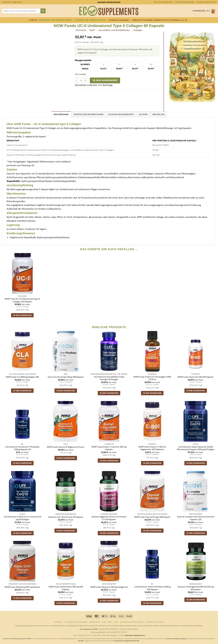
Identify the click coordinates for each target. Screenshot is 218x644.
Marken (33, 20)
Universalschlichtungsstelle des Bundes (126, 641)
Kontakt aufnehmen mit (206, 2)
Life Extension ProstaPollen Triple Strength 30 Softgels (109, 378)
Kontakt (59, 622)
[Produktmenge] (81, 80)
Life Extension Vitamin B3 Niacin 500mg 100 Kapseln (152, 588)
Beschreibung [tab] (61, 114)
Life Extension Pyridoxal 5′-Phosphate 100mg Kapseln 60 (22, 448)
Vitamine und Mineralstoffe (91, 20)
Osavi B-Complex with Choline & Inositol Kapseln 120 (196, 518)
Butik (92, 30)
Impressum (95, 622)
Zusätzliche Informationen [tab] (88, 114)
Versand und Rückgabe (185, 2)
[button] (12, 2)
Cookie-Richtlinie (154, 622)
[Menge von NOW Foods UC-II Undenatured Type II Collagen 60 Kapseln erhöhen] (86, 80)
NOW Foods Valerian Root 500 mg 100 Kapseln (66, 588)
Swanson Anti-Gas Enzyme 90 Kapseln (66, 517)
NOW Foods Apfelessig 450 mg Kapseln (22, 587)
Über (110, 622)
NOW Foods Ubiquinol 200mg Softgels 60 (109, 587)
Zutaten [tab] (143, 114)
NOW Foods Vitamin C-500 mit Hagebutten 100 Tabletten (152, 448)
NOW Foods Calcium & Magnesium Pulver (66, 447)
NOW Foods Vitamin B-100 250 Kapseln (196, 377)
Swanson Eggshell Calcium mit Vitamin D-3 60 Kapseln (109, 518)
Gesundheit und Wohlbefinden (56, 20)
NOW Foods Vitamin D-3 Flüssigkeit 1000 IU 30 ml (152, 378)
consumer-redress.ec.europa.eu (176, 639)
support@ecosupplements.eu (135, 635)
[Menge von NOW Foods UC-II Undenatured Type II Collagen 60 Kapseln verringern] (77, 80)
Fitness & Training (120, 20)
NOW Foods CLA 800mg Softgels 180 (22, 377)
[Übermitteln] (43, 11)
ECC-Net (81, 641)
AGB (104, 622)
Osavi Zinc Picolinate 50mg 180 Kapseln (66, 377)
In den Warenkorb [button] (22, 315)
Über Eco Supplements (163, 2)
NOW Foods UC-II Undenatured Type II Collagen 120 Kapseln (22, 300)
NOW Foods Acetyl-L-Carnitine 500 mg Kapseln (109, 448)
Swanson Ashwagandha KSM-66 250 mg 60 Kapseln (196, 588)
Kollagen (138, 30)
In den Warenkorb (105, 80)
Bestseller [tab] (159, 114)
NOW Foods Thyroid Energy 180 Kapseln (152, 517)
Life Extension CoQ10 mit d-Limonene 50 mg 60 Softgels (22, 518)
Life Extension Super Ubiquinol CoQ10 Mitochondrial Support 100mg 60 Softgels (196, 448)
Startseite (81, 30)
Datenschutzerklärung (132, 622)
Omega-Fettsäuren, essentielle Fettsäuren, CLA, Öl (161, 20)
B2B (116, 622)
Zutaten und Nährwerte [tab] (121, 114)
